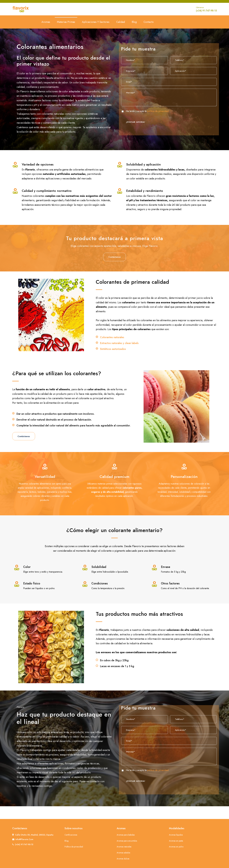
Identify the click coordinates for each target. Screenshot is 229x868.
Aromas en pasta (176, 841)
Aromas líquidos (176, 835)
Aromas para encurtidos (127, 841)
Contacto (149, 22)
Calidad (121, 22)
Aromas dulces (123, 859)
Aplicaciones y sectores (96, 22)
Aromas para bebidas (126, 835)
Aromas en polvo (176, 847)
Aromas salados (123, 853)
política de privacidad (158, 111)
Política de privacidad (74, 847)
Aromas (46, 22)
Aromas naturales (124, 847)
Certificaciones (71, 835)
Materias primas (66, 22)
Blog (134, 22)
